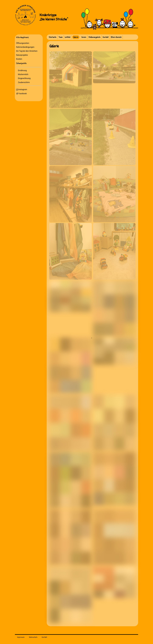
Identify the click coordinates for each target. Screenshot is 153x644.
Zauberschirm (24, 83)
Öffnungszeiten (23, 44)
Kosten (19, 59)
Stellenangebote (94, 37)
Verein (84, 37)
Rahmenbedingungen (26, 47)
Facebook (22, 94)
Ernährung (23, 71)
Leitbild (67, 37)
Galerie (76, 37)
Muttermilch (24, 75)
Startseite (53, 37)
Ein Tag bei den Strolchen (27, 51)
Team (61, 37)
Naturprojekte (22, 55)
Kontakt (106, 37)
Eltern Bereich (116, 37)
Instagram (22, 90)
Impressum (21, 637)
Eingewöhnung (25, 79)
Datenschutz (33, 637)
